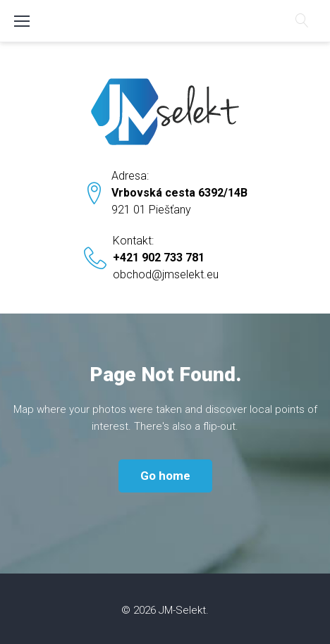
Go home (165, 476)
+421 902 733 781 (159, 258)
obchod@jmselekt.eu (166, 274)
